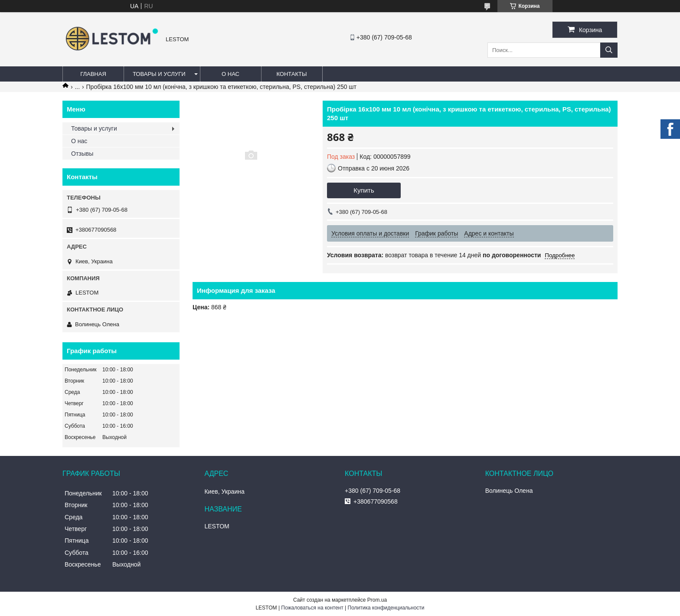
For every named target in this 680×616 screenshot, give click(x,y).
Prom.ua (377, 600)
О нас (230, 74)
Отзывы (82, 154)
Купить (364, 190)
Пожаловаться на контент (312, 608)
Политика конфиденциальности (386, 608)
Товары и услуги (159, 74)
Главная (93, 74)
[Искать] (609, 50)
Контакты (291, 74)
